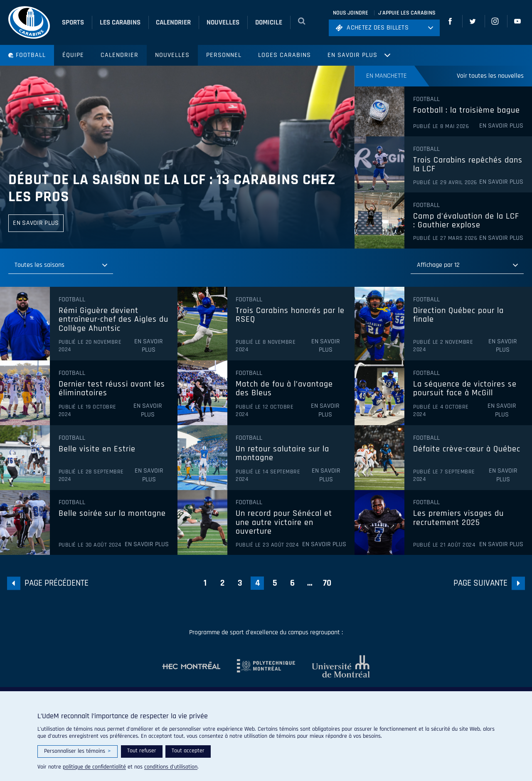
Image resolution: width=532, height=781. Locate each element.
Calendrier (119, 55)
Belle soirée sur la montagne (112, 514)
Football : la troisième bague (467, 111)
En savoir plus (352, 55)
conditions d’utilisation (171, 767)
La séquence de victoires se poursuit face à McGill (465, 389)
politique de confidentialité (94, 767)
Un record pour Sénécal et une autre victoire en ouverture (284, 523)
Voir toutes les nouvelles (490, 76)
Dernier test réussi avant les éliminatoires (112, 389)
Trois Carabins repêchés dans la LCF (468, 165)
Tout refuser (142, 751)
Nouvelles (172, 55)
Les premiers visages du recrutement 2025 (458, 518)
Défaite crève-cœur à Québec (467, 449)
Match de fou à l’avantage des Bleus (284, 389)
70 (327, 583)
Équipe (73, 55)
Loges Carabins (284, 55)
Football (27, 55)
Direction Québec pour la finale (458, 315)
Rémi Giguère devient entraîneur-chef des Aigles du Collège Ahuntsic (113, 320)
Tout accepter (188, 751)
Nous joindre (351, 13)
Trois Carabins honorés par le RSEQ (290, 315)
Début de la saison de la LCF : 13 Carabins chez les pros (172, 188)
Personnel (224, 55)
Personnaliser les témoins (78, 751)
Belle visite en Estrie (97, 449)
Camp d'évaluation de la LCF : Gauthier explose (466, 221)
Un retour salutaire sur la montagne (282, 454)
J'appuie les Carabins (407, 13)
